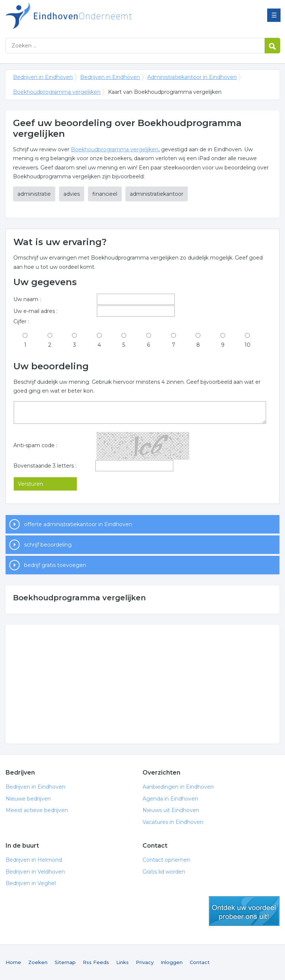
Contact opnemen (166, 860)
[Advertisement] (142, 684)
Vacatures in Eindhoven (173, 822)
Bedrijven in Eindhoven (98, 16)
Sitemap (65, 962)
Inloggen (172, 962)
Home (13, 962)
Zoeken (38, 962)
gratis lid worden (244, 911)
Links (122, 962)
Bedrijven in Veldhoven (35, 872)
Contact (200, 962)
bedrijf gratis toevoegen (55, 565)
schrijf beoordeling (48, 545)
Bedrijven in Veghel (31, 883)
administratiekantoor (157, 194)
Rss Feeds (96, 962)
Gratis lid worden (164, 872)
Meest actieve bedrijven (37, 810)
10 (248, 345)
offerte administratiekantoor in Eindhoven (78, 524)
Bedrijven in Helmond (34, 860)
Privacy (145, 962)
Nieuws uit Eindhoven (171, 810)
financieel (105, 194)
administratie (34, 194)
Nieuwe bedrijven (28, 799)
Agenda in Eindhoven (170, 799)
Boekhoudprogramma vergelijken (57, 92)
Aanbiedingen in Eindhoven (178, 787)
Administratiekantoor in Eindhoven (192, 77)
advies (72, 194)
